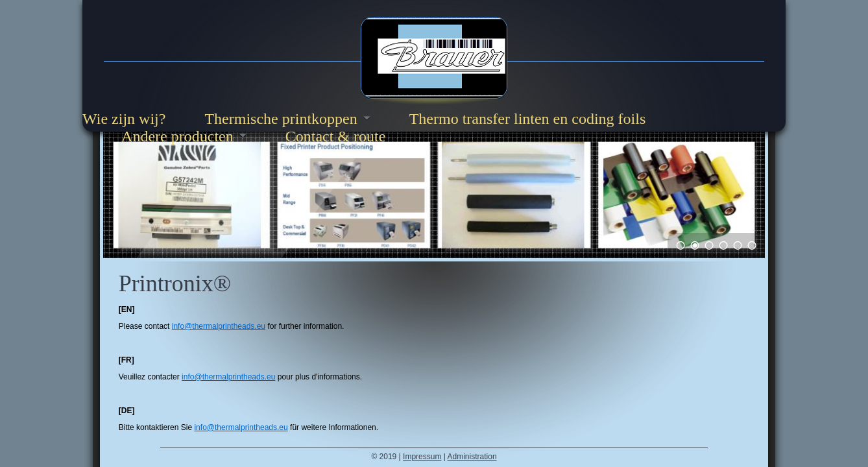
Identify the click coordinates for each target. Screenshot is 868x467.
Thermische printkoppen (281, 119)
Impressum (422, 457)
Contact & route (336, 136)
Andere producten (177, 136)
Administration (472, 457)
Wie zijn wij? (124, 119)
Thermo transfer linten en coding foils (528, 119)
